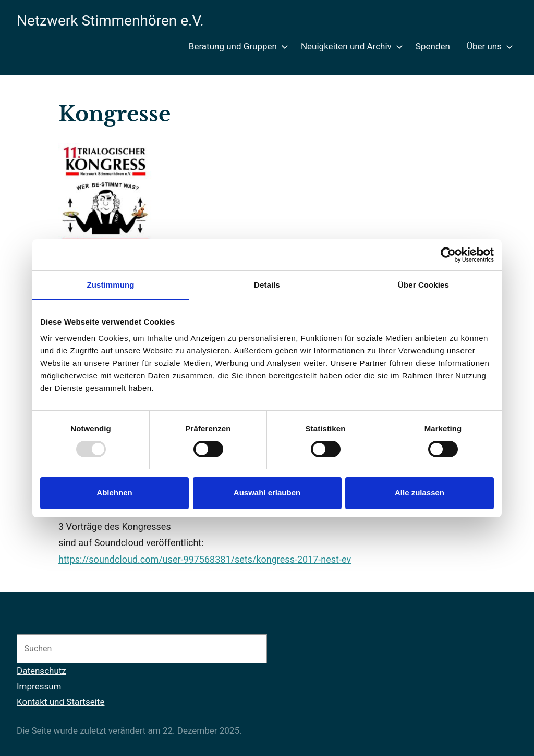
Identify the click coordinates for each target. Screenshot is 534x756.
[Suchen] (248, 649)
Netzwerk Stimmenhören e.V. (110, 21)
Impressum (39, 686)
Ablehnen (114, 493)
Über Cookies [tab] (423, 285)
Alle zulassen (420, 493)
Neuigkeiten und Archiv (350, 46)
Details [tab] (267, 285)
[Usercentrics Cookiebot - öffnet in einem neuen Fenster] (448, 255)
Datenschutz (41, 671)
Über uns (488, 46)
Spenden (433, 46)
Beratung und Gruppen (236, 46)
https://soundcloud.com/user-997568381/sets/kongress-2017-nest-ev (205, 559)
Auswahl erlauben (267, 493)
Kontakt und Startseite (60, 702)
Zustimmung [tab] (111, 285)
